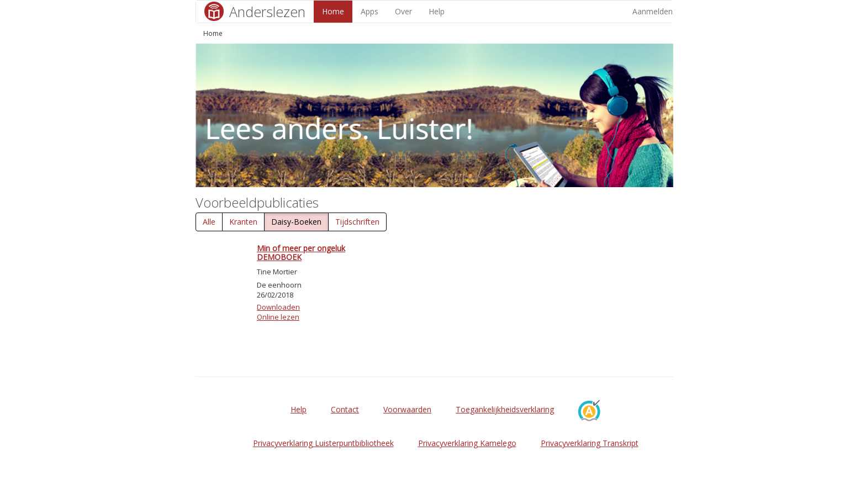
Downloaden (278, 307)
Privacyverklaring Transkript (590, 443)
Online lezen (278, 317)
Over (403, 11)
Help (437, 11)
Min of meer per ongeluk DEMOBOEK (301, 252)
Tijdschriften (357, 222)
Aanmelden (653, 11)
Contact (345, 409)
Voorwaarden (407, 409)
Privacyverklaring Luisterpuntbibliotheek (323, 443)
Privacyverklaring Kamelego (467, 443)
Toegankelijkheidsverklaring (505, 409)
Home (333, 11)
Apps (369, 11)
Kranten (243, 222)
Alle (209, 222)
